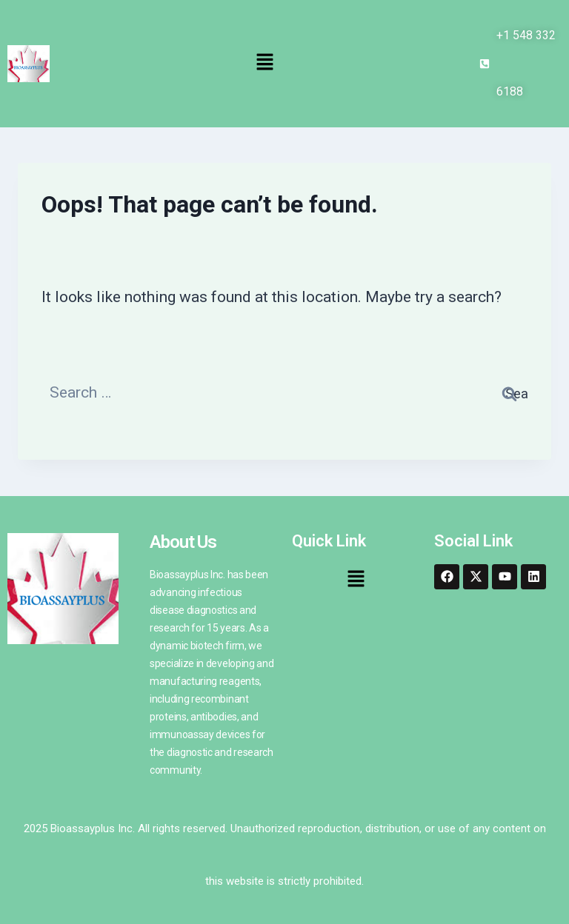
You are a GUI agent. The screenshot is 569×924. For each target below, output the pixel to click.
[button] (264, 64)
